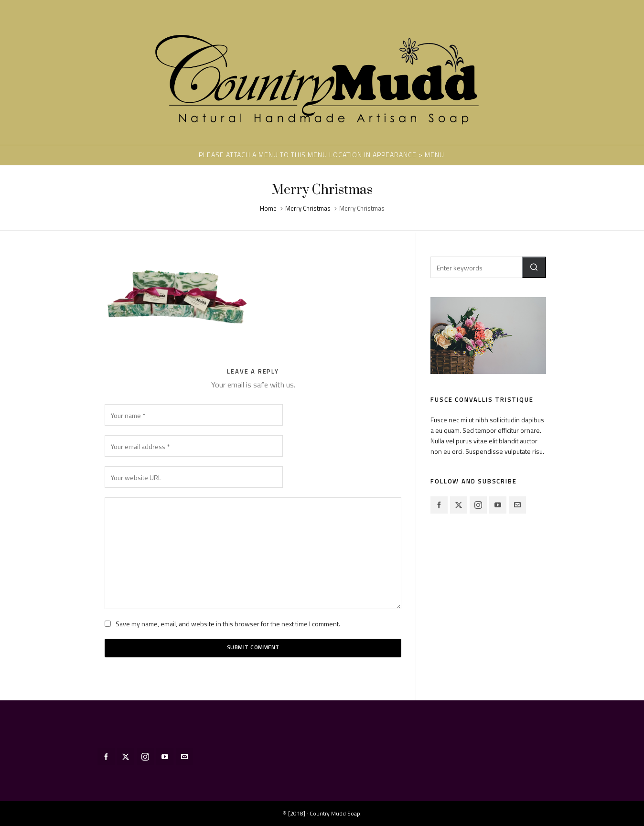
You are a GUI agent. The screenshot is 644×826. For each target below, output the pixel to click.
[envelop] (517, 505)
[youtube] (498, 505)
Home (268, 208)
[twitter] (459, 505)
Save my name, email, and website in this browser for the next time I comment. (228, 624)
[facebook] (439, 505)
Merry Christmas (308, 208)
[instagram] (478, 505)
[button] (534, 267)
